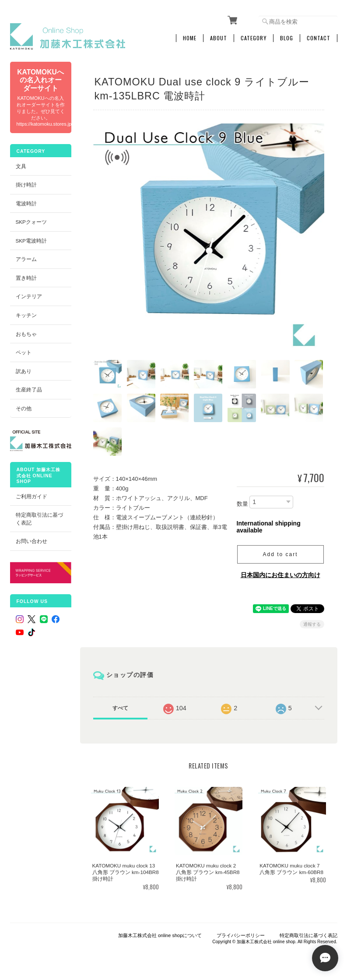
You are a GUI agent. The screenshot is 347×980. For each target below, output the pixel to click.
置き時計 (26, 278)
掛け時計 (26, 185)
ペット (24, 352)
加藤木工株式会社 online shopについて (160, 935)
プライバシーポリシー (241, 935)
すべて (120, 708)
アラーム (26, 259)
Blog (287, 38)
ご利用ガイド (32, 496)
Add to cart (280, 554)
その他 (24, 408)
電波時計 (26, 203)
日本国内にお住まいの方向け (280, 575)
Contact (319, 38)
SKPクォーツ (31, 222)
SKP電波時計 (31, 241)
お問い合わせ (32, 541)
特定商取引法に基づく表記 (39, 519)
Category (254, 38)
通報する (312, 624)
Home (190, 38)
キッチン (26, 315)
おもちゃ (26, 334)
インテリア (29, 296)
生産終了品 (29, 390)
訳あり (24, 371)
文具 (21, 166)
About (219, 38)
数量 (242, 504)
